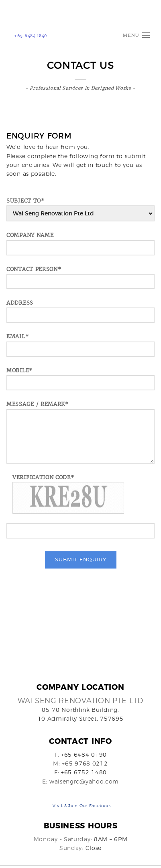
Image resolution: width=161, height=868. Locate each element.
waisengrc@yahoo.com (84, 782)
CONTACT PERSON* (34, 269)
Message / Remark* (38, 404)
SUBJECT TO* (25, 201)
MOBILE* (19, 371)
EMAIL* (17, 337)
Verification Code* (43, 477)
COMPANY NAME (30, 235)
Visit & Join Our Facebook (82, 808)
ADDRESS (20, 303)
